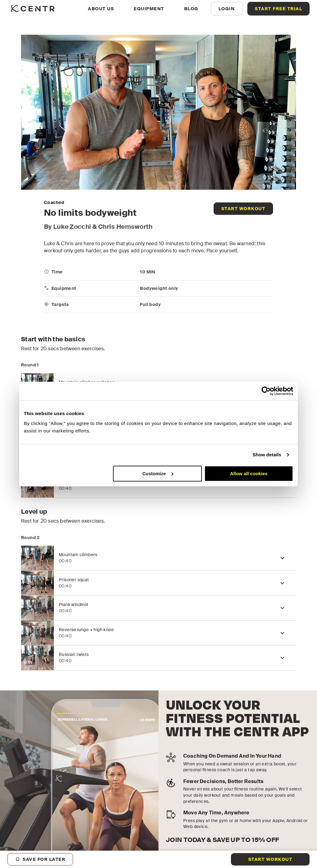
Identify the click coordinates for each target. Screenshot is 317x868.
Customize (158, 474)
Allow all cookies (249, 474)
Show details (267, 455)
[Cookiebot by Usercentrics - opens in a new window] (266, 391)
